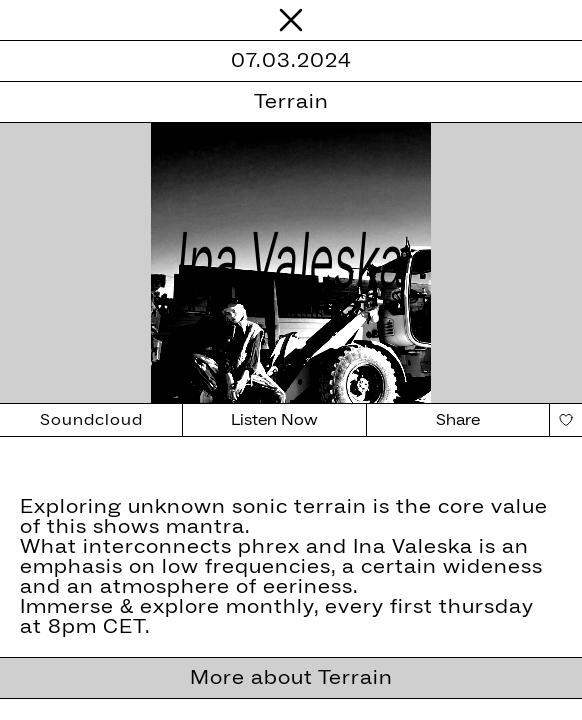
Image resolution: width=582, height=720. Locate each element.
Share (458, 420)
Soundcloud (91, 420)
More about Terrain (291, 678)
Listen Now (274, 420)
